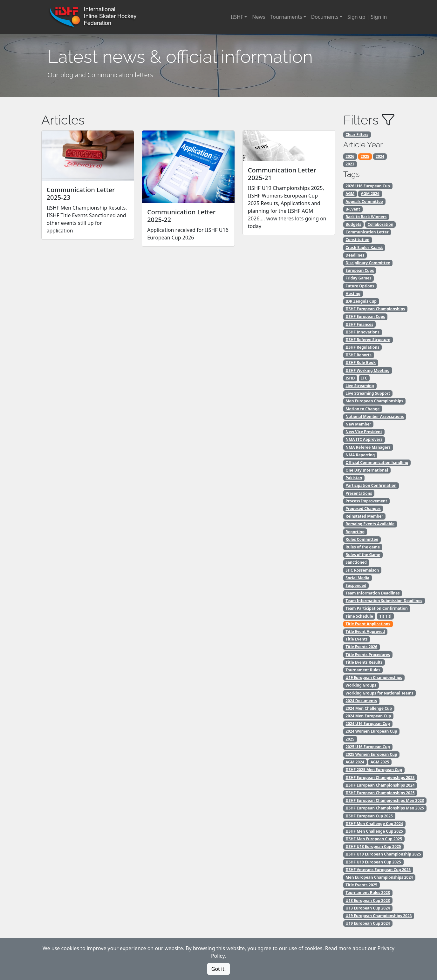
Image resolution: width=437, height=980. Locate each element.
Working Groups (361, 685)
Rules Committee (362, 539)
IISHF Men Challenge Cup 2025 (374, 831)
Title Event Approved (365, 631)
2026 (350, 156)
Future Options (360, 286)
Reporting (355, 532)
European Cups (360, 270)
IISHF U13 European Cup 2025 (373, 846)
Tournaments (286, 17)
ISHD (350, 378)
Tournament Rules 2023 (368, 893)
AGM (350, 194)
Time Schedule (359, 616)
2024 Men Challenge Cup (369, 708)
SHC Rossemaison (362, 570)
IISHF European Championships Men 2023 (385, 800)
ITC (364, 378)
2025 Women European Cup (371, 754)
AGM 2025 (380, 762)
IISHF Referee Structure (368, 340)
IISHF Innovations (362, 332)
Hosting (353, 294)
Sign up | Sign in (367, 17)
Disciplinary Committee (368, 263)
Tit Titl (385, 616)
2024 (380, 156)
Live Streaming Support (368, 393)
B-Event (353, 209)
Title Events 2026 (361, 647)
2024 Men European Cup (368, 716)
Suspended (356, 585)
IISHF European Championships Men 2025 (385, 808)
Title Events (356, 639)
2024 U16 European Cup (368, 724)
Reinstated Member (364, 516)
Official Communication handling (377, 463)
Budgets (353, 224)
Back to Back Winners (366, 217)
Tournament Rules (363, 670)
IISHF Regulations (362, 347)
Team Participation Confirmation (376, 608)
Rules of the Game (363, 555)
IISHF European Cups (365, 316)
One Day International (367, 470)
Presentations (359, 493)
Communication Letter (367, 232)
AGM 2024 (355, 762)
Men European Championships (374, 401)
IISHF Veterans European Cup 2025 (378, 870)
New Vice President (364, 432)
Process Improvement (366, 501)
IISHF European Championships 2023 (380, 778)
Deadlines (355, 255)
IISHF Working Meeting (367, 370)
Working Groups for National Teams (379, 693)
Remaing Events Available (370, 524)
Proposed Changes (363, 509)
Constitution (357, 240)
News (259, 17)
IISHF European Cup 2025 (369, 816)
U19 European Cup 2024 (368, 923)
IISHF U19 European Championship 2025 (383, 854)
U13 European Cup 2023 (368, 900)
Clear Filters (357, 134)
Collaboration (380, 224)
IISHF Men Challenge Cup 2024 (374, 824)
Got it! (218, 969)
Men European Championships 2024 (379, 877)
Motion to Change (362, 409)
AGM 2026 (370, 194)
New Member (358, 424)
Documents (325, 17)
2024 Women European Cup (371, 731)
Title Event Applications (368, 624)
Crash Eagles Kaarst (364, 248)
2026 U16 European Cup (368, 186)
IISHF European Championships (375, 309)
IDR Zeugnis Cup (361, 301)
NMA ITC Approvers (364, 439)
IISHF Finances (359, 324)
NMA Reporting (360, 455)
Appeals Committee (364, 201)
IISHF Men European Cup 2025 (374, 839)
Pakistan (354, 478)
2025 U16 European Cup (368, 747)
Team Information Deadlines (372, 593)
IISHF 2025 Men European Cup (374, 770)
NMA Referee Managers (368, 447)
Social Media (357, 578)
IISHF (237, 17)
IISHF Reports (358, 355)
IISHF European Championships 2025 (380, 793)
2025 (365, 156)
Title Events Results (364, 662)
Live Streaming (360, 386)
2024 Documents (361, 701)
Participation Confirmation (371, 485)
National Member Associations (375, 416)
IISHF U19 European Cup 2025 (373, 862)
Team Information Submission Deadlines (384, 601)
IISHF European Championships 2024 (380, 785)
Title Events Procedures (368, 655)
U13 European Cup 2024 (368, 908)
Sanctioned (356, 562)
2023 (350, 164)
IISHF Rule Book (361, 362)
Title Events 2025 (361, 885)
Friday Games (358, 278)
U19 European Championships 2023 (379, 916)
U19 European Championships (374, 678)
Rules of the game (363, 547)
